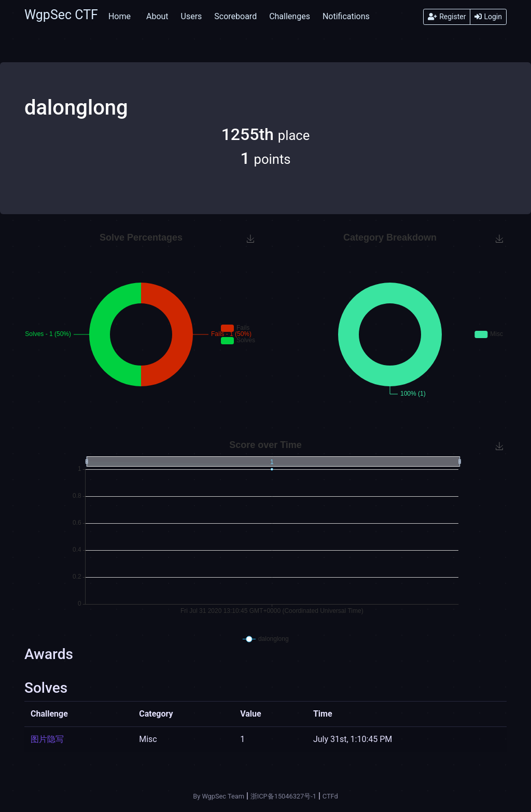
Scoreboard (235, 16)
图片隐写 (47, 739)
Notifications (346, 16)
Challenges (290, 16)
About (157, 16)
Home (120, 16)
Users (192, 16)
